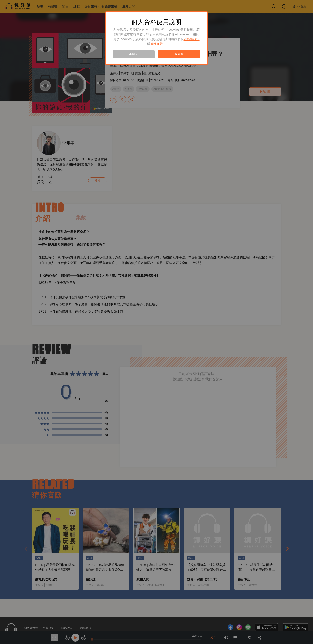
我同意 (179, 54)
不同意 (134, 54)
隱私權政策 (192, 39)
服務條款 (156, 44)
